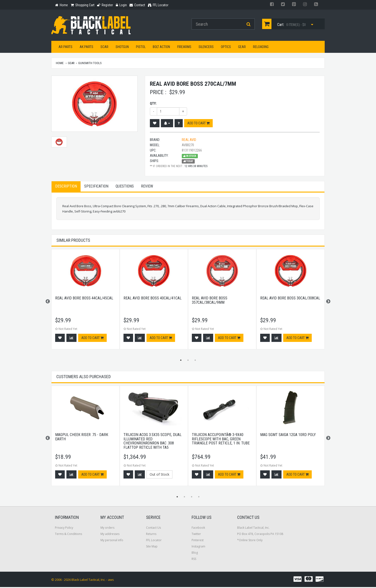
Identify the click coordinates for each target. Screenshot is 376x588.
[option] (85, 303)
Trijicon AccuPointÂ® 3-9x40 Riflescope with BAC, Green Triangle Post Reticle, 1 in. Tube (221, 440)
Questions (125, 187)
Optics (226, 48)
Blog (195, 554)
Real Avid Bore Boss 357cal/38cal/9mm (210, 301)
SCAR (104, 48)
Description (66, 187)
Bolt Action (161, 48)
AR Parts (65, 48)
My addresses (110, 535)
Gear (242, 48)
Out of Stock (159, 475)
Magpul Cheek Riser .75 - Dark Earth (82, 438)
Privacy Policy (64, 529)
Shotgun (122, 48)
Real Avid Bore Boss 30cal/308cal (290, 299)
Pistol (141, 48)
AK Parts (86, 48)
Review (147, 187)
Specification (96, 187)
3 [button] (195, 361)
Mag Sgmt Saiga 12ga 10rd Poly (288, 436)
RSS (194, 560)
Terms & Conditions (68, 535)
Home (60, 64)
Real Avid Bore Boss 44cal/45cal (84, 299)
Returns (151, 535)
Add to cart (198, 124)
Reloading (261, 48)
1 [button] (181, 361)
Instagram (198, 547)
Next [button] (328, 303)
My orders (107, 529)
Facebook (198, 529)
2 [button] (188, 361)
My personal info (112, 541)
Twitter (196, 535)
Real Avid (189, 140)
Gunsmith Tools (90, 64)
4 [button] (199, 498)
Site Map (152, 547)
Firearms (184, 48)
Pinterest (198, 541)
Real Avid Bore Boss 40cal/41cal (153, 299)
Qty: (153, 104)
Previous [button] (48, 303)
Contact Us (153, 529)
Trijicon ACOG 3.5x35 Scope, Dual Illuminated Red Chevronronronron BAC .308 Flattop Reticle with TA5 (153, 442)
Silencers (206, 48)
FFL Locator (154, 541)
